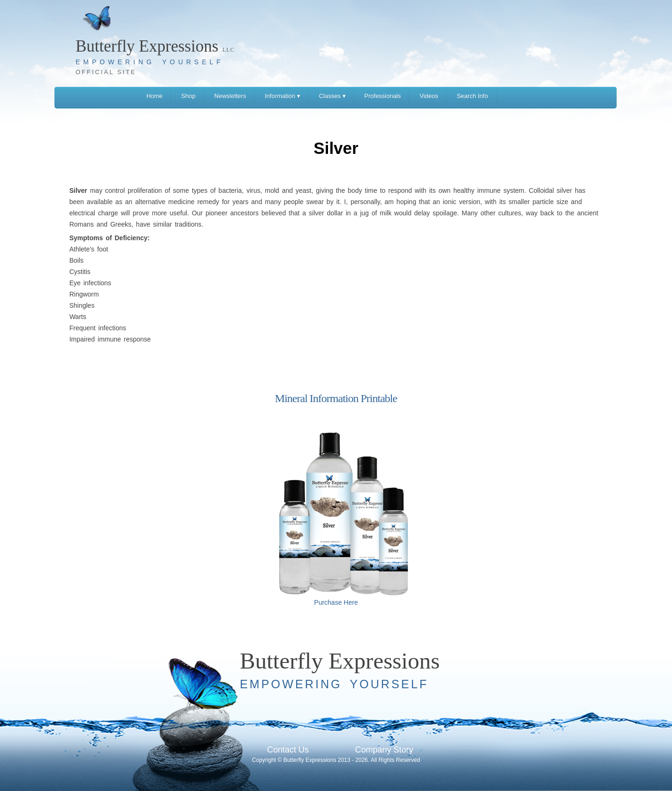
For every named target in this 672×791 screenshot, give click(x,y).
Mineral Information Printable (336, 398)
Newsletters (230, 96)
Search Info (472, 96)
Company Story (384, 750)
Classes (332, 96)
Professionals (382, 96)
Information (283, 96)
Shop (188, 96)
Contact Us (288, 750)
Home (155, 96)
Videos (429, 96)
